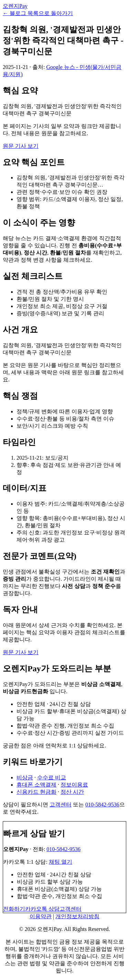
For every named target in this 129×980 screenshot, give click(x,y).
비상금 (25, 777)
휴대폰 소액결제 (36, 785)
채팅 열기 (61, 862)
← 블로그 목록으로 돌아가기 (38, 13)
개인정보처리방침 (77, 916)
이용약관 (41, 916)
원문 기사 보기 (21, 146)
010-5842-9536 (102, 805)
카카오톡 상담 (42, 909)
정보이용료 (74, 785)
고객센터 (61, 805)
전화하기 (14, 909)
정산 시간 (72, 792)
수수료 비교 (52, 777)
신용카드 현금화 (36, 792)
